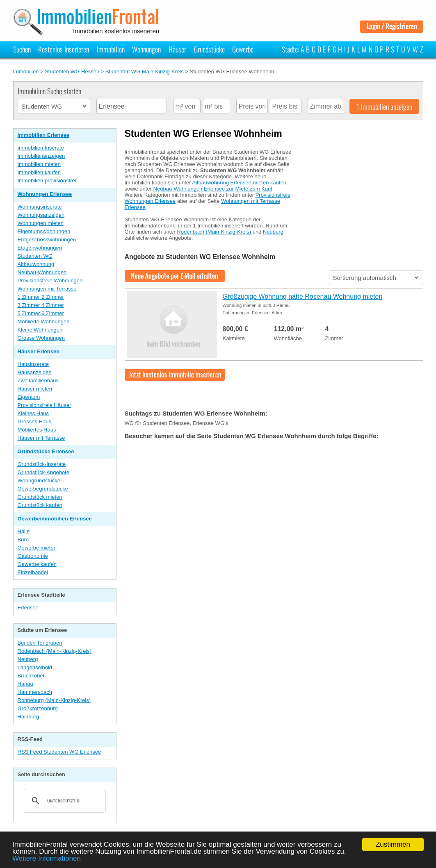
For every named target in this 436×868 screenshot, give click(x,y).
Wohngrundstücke (39, 481)
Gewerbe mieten (37, 548)
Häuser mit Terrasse (41, 438)
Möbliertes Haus (37, 430)
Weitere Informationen (47, 858)
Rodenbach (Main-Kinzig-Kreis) (55, 651)
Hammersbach (35, 692)
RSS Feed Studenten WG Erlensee (59, 752)
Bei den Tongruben (40, 643)
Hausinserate (33, 364)
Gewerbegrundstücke (43, 489)
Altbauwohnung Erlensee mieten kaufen (239, 183)
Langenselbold (35, 667)
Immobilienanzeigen (41, 156)
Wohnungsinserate (40, 207)
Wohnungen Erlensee (45, 194)
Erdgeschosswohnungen (47, 240)
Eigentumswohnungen (44, 231)
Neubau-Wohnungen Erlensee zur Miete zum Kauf (213, 189)
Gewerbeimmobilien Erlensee (55, 519)
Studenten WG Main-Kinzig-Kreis (145, 72)
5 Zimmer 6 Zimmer (41, 313)
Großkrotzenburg (38, 708)
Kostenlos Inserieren (64, 49)
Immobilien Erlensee (43, 135)
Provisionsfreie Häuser (45, 405)
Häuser (177, 49)
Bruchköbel (31, 676)
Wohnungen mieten (41, 223)
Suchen (22, 49)
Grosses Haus (34, 422)
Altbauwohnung (36, 264)
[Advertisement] (362, 194)
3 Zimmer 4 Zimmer (41, 305)
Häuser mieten (35, 389)
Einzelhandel (33, 572)
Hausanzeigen (35, 372)
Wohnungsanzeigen (41, 215)
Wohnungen (146, 49)
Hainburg (29, 717)
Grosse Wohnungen (41, 338)
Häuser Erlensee (39, 351)
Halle (24, 531)
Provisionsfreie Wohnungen (50, 281)
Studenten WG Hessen (72, 72)
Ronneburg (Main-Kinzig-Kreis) (54, 700)
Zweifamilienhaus (38, 381)
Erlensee (28, 608)
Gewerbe (243, 49)
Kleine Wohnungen (40, 330)
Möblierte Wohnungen (44, 322)
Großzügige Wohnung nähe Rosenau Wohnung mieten (303, 297)
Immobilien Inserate (41, 148)
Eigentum (29, 397)
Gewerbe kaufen (37, 564)
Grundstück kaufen (40, 505)
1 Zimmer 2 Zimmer (41, 297)
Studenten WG (35, 256)
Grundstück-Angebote (43, 472)
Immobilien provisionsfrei (47, 181)
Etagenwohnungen (40, 248)
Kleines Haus (33, 413)
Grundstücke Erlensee (46, 451)
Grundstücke (209, 49)
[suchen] (64, 801)
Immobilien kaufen (39, 172)
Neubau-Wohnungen (42, 272)
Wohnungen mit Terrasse (47, 289)
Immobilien (111, 49)
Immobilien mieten (39, 164)
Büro (23, 540)
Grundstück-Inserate (42, 464)
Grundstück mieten (40, 497)
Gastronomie (33, 556)
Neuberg (28, 659)
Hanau (25, 684)
